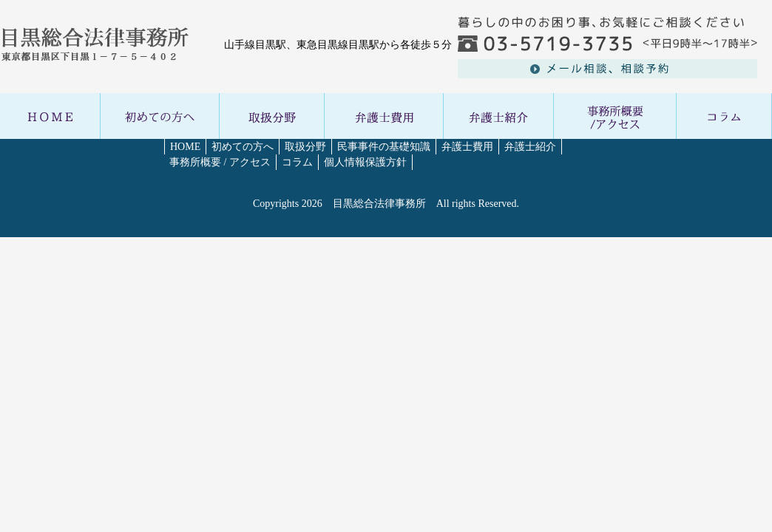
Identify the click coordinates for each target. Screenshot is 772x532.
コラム (297, 162)
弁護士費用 (467, 147)
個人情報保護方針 (365, 162)
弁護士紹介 (530, 147)
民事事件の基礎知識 (384, 147)
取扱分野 (305, 147)
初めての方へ (243, 147)
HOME (185, 147)
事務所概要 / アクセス (220, 162)
